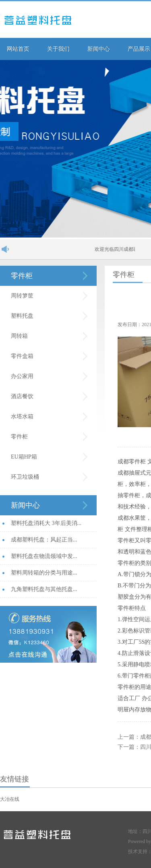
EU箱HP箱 (24, 457)
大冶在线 (10, 799)
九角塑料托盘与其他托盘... (44, 589)
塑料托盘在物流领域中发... (44, 556)
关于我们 (58, 49)
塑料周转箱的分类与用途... (44, 573)
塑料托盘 (22, 316)
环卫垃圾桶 (25, 477)
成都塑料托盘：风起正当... (44, 540)
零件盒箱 (22, 356)
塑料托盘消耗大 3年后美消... (46, 523)
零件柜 (22, 276)
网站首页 (18, 49)
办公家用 (22, 376)
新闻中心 (99, 49)
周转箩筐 (22, 296)
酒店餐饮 (22, 396)
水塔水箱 (22, 416)
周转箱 (19, 336)
